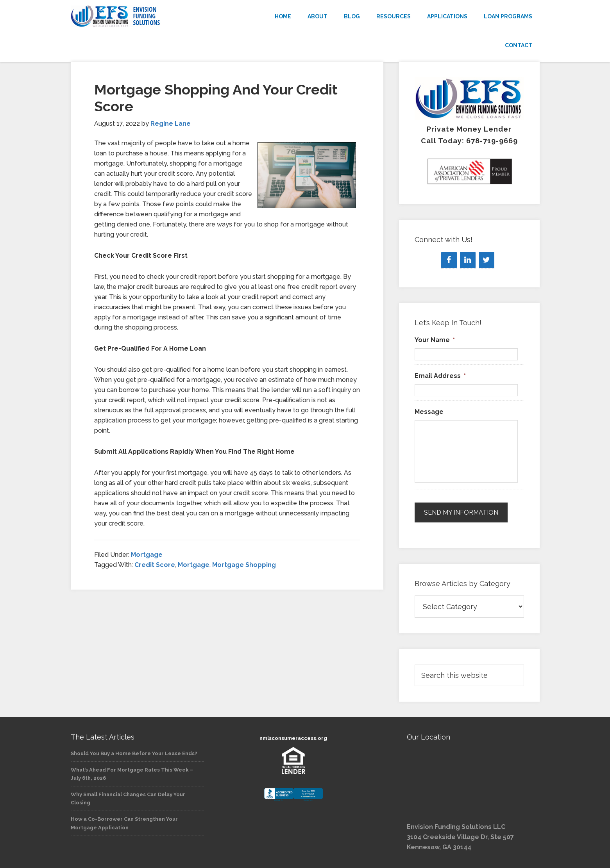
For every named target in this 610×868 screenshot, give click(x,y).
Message (429, 412)
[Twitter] (487, 260)
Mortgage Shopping (244, 565)
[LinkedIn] (468, 260)
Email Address (440, 376)
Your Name (435, 340)
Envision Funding (141, 16)
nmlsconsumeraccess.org (293, 738)
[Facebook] (449, 260)
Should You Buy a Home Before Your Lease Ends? (134, 753)
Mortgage (147, 555)
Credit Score (155, 565)
